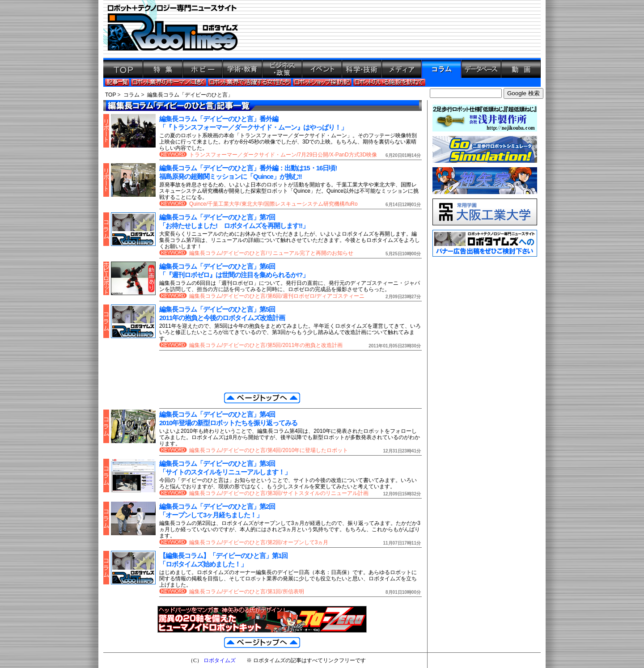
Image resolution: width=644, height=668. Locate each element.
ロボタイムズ (220, 660)
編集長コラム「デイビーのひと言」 (190, 95)
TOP (110, 95)
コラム (131, 95)
